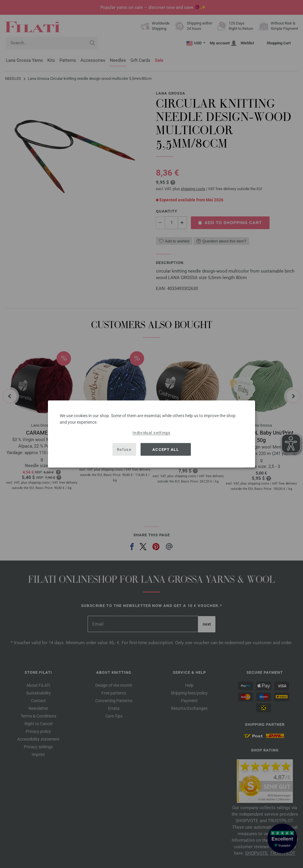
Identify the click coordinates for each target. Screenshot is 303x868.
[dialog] (151, 434)
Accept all (166, 449)
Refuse (124, 449)
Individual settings (151, 433)
